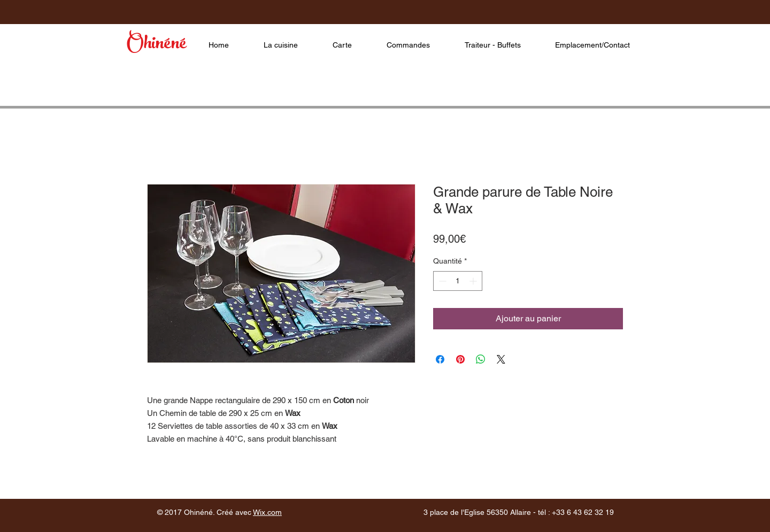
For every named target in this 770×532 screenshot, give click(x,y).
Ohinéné (156, 45)
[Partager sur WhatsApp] (481, 359)
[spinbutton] (458, 281)
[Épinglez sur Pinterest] (460, 359)
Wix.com (267, 512)
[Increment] (474, 281)
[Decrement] (441, 281)
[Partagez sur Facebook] (440, 359)
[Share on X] (501, 359)
